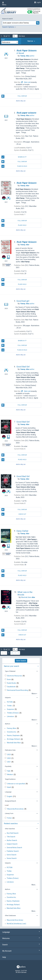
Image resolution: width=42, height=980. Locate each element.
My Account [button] (21, 951)
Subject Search (12, 844)
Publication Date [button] (10, 750)
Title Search (11, 837)
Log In (39, 2)
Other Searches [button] (10, 829)
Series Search (12, 858)
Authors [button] (8, 724)
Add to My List (21, 101)
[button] (31, 41)
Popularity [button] (8, 766)
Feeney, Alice (12, 728)
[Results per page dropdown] (15, 36)
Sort (3, 39)
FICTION (10, 702)
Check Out (14, 514)
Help (4, 957)
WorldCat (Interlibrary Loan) (16, 924)
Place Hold (14, 225)
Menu (4, 4)
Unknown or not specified (16, 784)
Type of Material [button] (10, 671)
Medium (10, 774)
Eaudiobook (11, 687)
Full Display (14, 96)
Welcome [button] (21, 938)
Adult (9, 787)
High (9, 771)
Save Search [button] (21, 661)
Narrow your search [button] (11, 666)
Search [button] (21, 945)
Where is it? (14, 157)
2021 (9, 762)
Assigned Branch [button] (10, 801)
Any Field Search (13, 833)
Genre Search (12, 855)
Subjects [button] (8, 698)
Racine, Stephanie (13, 735)
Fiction (10, 818)
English (10, 796)
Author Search (12, 840)
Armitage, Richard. (13, 739)
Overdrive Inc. (12, 732)
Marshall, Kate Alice (14, 743)
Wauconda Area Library (16, 809)
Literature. (11, 716)
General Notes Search (14, 848)
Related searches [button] (11, 824)
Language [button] (8, 792)
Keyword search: (8, 19)
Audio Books (12, 683)
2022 (9, 758)
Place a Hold (14, 166)
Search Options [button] (9, 27)
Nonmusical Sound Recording (18, 690)
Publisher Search (13, 851)
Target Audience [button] (10, 779)
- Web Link (26, 82)
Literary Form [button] (9, 813)
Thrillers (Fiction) (13, 713)
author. (27, 56)
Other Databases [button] (10, 916)
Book (9, 679)
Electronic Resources (15, 676)
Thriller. (10, 706)
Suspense (10, 709)
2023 (9, 755)
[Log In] (35, 2)
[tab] (31, 41)
